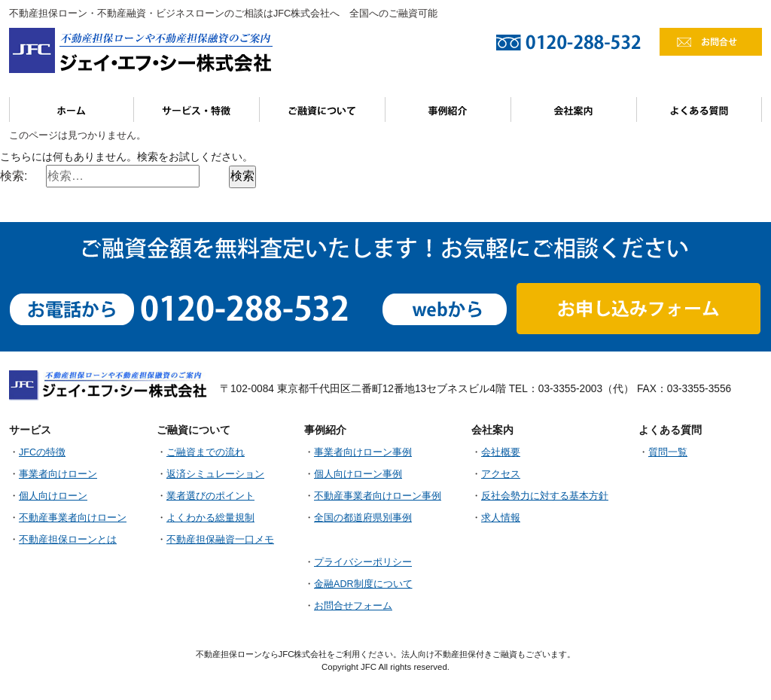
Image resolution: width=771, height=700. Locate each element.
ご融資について (323, 110)
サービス (197, 110)
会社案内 (574, 110)
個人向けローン (53, 496)
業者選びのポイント (210, 496)
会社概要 (501, 452)
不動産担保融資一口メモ (220, 540)
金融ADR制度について (363, 584)
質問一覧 (668, 452)
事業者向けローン (58, 474)
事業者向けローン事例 (363, 452)
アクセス (501, 474)
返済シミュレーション (215, 474)
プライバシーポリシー (363, 562)
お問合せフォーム (353, 606)
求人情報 (501, 518)
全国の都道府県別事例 (363, 518)
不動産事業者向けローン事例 (378, 496)
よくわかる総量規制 (210, 518)
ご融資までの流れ (206, 452)
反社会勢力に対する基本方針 (545, 496)
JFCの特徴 (42, 452)
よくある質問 (699, 110)
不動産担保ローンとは (68, 540)
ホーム (72, 110)
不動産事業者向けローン (73, 518)
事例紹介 (448, 110)
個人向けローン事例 (358, 474)
